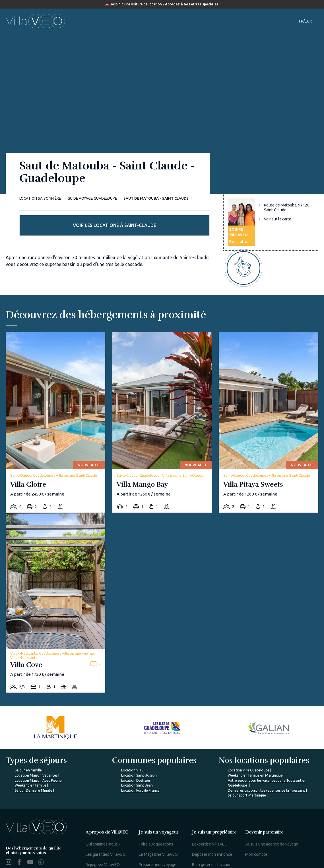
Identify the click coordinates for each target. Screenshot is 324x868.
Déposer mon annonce (212, 831)
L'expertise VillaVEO (210, 821)
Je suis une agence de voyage (272, 821)
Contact (262, 21)
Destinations (146, 21)
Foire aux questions (156, 821)
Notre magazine (231, 21)
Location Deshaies (136, 757)
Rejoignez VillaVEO (103, 841)
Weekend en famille (31, 762)
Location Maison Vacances (36, 752)
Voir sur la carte (278, 226)
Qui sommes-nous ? (103, 821)
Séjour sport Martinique (247, 772)
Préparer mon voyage (158, 841)
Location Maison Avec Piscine (38, 757)
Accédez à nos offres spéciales (192, 4)
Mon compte (256, 831)
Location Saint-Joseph (139, 752)
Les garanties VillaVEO (106, 831)
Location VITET (134, 747)
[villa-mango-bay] (162, 399)
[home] (35, 21)
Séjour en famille (28, 747)
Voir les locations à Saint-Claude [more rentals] (271, 184)
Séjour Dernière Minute (34, 767)
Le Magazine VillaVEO (158, 831)
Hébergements (108, 21)
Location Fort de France (140, 767)
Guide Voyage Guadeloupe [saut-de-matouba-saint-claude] (92, 198)
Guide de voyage (187, 21)
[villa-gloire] (55, 399)
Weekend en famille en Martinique (255, 752)
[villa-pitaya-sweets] (269, 399)
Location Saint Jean (137, 762)
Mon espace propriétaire (214, 858)
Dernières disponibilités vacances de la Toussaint (267, 767)
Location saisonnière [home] (40, 198)
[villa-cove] (55, 579)
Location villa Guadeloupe (249, 747)
